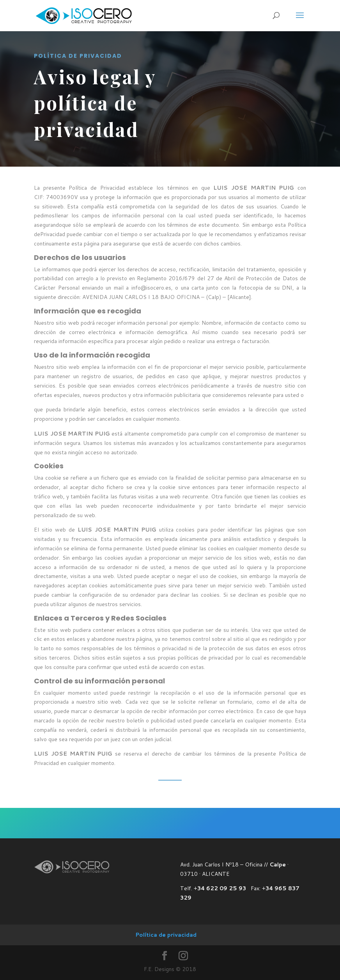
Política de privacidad (166, 935)
